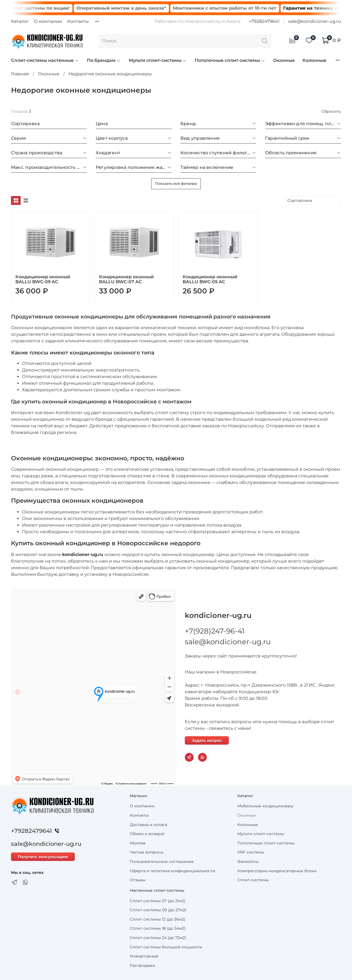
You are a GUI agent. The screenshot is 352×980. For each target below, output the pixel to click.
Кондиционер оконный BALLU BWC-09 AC (43, 279)
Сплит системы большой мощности (166, 947)
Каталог (20, 21)
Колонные (314, 60)
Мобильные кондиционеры (265, 806)
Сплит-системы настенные (45, 60)
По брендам (104, 60)
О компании (48, 21)
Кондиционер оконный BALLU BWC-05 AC (210, 279)
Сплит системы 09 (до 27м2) (158, 910)
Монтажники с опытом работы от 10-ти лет (234, 8)
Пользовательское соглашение (162, 861)
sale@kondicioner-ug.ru (315, 21)
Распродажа (142, 965)
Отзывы (138, 880)
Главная (20, 74)
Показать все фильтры (176, 183)
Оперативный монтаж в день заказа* (130, 8)
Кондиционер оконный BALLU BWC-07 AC (126, 279)
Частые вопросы (147, 852)
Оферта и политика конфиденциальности (173, 871)
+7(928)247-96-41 (215, 631)
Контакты (78, 21)
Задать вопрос (207, 740)
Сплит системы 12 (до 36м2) (158, 919)
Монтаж (138, 843)
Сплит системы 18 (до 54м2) (158, 928)
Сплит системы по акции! (48, 8)
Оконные (284, 60)
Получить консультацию (43, 857)
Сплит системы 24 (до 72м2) (158, 938)
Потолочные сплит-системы (230, 60)
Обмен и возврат (147, 834)
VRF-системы (251, 852)
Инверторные (144, 956)
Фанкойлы (248, 861)
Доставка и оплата (148, 825)
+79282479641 (264, 21)
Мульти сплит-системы (158, 60)
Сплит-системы (253, 880)
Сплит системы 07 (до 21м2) (158, 901)
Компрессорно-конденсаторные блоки (277, 871)
